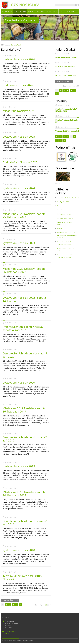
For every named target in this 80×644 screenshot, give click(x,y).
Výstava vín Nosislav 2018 (19, 550)
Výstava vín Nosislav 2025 (19, 137)
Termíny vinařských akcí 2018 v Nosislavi (22, 577)
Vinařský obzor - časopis (64, 214)
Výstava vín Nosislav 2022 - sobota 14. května (24, 299)
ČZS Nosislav (5, 45)
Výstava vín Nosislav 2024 (19, 188)
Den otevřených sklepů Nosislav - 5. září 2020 (25, 355)
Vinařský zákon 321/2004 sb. (65, 218)
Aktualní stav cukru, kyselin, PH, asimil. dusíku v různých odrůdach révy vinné (67, 235)
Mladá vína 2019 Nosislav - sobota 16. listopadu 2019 (24, 410)
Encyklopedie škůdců (63, 202)
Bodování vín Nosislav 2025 (20, 162)
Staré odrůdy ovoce (63, 206)
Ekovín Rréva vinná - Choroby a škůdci (68, 198)
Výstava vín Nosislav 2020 (19, 382)
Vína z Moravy (61, 210)
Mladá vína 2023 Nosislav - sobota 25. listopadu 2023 (24, 215)
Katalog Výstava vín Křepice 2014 (67, 121)
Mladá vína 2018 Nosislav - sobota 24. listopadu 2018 (24, 494)
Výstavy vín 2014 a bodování (67, 131)
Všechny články (8, 600)
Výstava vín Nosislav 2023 (19, 243)
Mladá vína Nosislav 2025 (19, 111)
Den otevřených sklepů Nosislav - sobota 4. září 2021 (24, 328)
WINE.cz (59, 229)
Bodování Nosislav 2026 (18, 85)
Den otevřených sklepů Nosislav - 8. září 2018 (25, 523)
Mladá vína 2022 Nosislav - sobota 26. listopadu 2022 (24, 270)
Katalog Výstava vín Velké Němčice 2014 (66, 110)
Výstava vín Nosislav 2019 (19, 466)
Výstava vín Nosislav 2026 (19, 59)
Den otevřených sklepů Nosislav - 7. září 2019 (25, 439)
